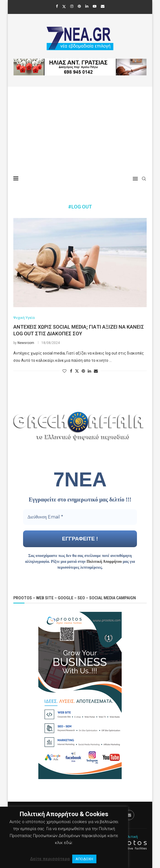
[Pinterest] (79, 6)
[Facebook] (57, 6)
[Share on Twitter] (77, 371)
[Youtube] (95, 6)
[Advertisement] (80, 128)
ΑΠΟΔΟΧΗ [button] (84, 859)
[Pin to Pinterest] (83, 371)
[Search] (144, 179)
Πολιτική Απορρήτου (104, 562)
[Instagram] (72, 6)
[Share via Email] (96, 371)
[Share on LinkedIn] (89, 371)
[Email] (103, 6)
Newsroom (26, 343)
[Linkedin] (87, 6)
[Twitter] (64, 6)
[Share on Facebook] (71, 371)
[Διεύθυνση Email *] (80, 517)
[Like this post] (64, 371)
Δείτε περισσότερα (50, 859)
